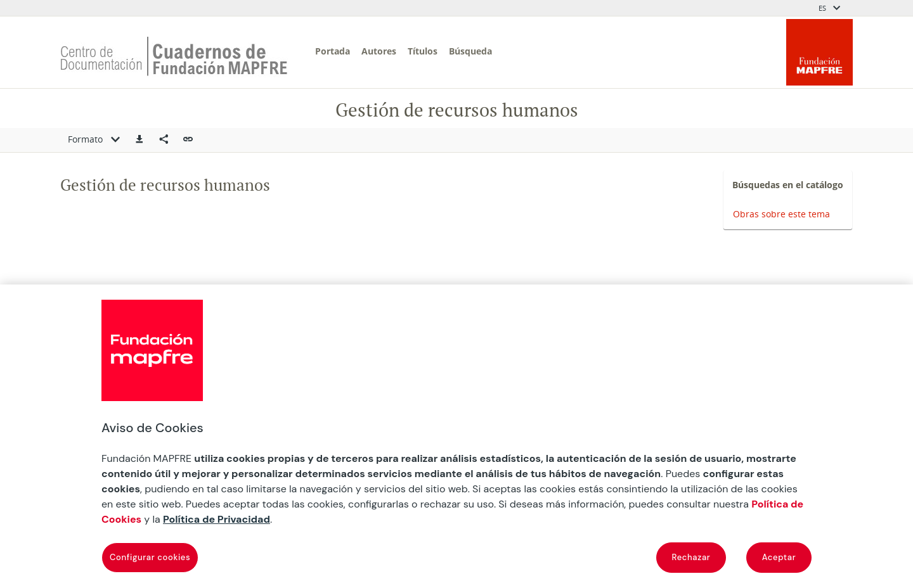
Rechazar (691, 557)
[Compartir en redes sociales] (164, 140)
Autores (379, 51)
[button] (139, 140)
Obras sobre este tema (781, 214)
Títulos (423, 51)
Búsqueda (470, 51)
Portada (333, 51)
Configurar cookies (150, 557)
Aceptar (779, 557)
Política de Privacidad (217, 519)
